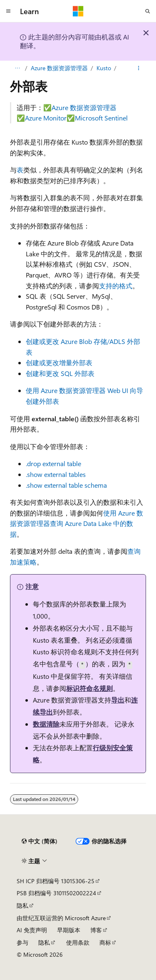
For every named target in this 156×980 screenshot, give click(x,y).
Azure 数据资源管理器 (59, 68)
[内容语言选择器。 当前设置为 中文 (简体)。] (40, 841)
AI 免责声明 (32, 930)
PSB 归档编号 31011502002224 (56, 893)
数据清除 (46, 724)
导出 (118, 700)
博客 (96, 930)
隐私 (22, 905)
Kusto (104, 68)
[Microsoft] (78, 11)
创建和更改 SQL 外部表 (60, 373)
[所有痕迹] (17, 68)
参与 (22, 942)
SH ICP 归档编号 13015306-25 (56, 881)
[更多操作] (139, 68)
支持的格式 (116, 286)
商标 (105, 942)
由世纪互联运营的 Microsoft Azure (61, 918)
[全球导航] (8, 11)
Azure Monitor (46, 118)
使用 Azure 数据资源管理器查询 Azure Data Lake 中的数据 (77, 523)
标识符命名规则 (89, 688)
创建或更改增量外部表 (59, 362)
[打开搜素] (148, 11)
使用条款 (78, 942)
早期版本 (69, 930)
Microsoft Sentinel (101, 118)
